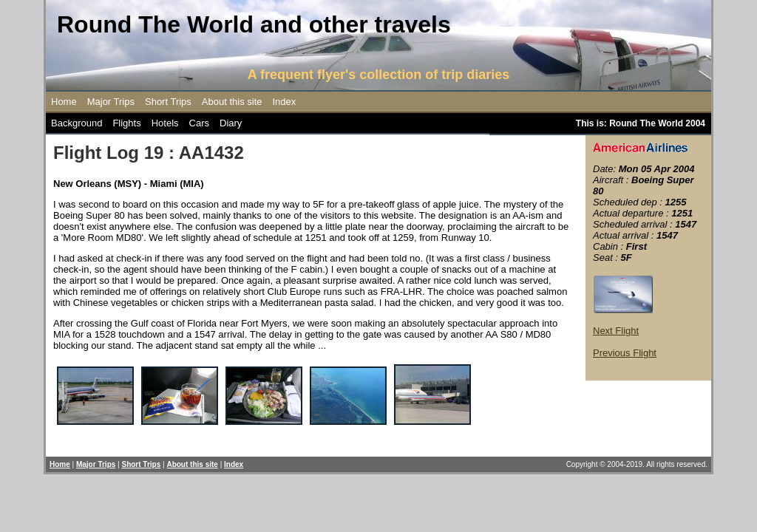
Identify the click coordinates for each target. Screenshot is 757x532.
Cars (199, 123)
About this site (232, 102)
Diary (231, 123)
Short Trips (168, 102)
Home (64, 102)
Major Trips (111, 102)
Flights (126, 123)
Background (77, 123)
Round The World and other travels (254, 24)
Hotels (165, 123)
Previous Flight (625, 353)
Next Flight (616, 331)
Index (285, 102)
